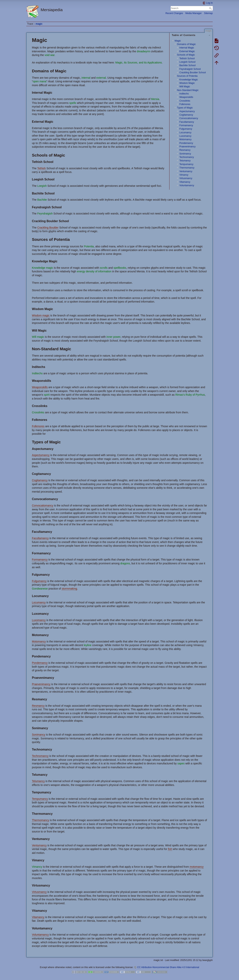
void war (49, 55)
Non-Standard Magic (188, 90)
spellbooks (120, 268)
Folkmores (185, 104)
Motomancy (185, 139)
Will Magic (185, 87)
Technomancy (187, 157)
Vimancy (184, 175)
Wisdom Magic (187, 83)
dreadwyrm (143, 51)
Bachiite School (187, 65)
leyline (88, 645)
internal (86, 78)
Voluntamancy (187, 185)
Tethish (41, 168)
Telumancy (185, 161)
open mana (40, 81)
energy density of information (94, 271)
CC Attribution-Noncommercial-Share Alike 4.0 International (168, 967)
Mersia (155, 99)
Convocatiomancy (189, 118)
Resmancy (185, 150)
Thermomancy (187, 168)
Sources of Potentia (187, 76)
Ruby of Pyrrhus (195, 395)
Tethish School (187, 58)
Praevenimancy (187, 147)
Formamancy (186, 125)
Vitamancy (185, 182)
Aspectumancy (187, 111)
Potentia (89, 246)
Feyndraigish (45, 214)
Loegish (42, 186)
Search (211, 8)
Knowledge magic (43, 268)
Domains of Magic (186, 44)
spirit (47, 395)
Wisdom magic (41, 315)
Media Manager (194, 13)
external (101, 78)
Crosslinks (185, 101)
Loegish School (187, 62)
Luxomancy (185, 136)
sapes (181, 763)
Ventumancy (186, 171)
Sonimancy (185, 154)
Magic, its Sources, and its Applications (139, 63)
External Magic (187, 51)
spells (73, 103)
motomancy (197, 867)
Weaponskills (186, 97)
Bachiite (42, 200)
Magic (178, 41)
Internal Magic (187, 48)
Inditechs (184, 94)
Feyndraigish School (190, 69)
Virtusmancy (186, 178)
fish (170, 849)
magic (39, 24)
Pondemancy (186, 143)
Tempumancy (186, 164)
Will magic (38, 337)
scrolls (104, 268)
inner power (113, 337)
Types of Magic (185, 108)
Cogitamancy (186, 115)
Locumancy (185, 133)
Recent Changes (174, 13)
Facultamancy (187, 122)
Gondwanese (40, 589)
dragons (125, 563)
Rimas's (180, 395)
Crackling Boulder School (193, 73)
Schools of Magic (186, 55)
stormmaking (69, 589)
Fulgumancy (186, 129)
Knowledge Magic (189, 80)
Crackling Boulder (48, 228)
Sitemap (208, 13)
